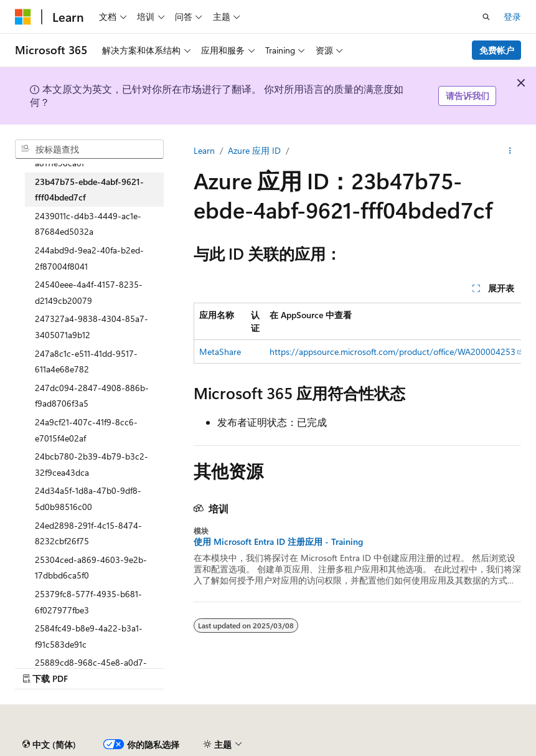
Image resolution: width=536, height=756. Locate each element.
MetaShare (220, 352)
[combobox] (89, 149)
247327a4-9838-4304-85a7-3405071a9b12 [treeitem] (92, 327)
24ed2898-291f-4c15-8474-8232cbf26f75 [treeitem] (88, 533)
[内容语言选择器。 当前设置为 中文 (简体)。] (49, 745)
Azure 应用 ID (254, 150)
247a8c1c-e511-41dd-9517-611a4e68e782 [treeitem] (86, 361)
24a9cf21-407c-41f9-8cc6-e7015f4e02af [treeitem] (86, 430)
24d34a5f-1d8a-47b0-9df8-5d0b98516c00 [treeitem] (88, 498)
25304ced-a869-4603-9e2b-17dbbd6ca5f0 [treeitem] (91, 568)
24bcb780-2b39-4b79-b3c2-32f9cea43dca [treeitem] (92, 464)
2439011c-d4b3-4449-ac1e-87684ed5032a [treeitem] (88, 224)
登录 (512, 17)
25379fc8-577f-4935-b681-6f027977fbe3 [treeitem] (88, 602)
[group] (357, 333)
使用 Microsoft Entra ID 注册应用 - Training (278, 542)
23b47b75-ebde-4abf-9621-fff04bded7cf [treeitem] (89, 190)
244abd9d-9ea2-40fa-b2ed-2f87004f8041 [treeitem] (89, 258)
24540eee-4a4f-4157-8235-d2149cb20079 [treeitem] (89, 292)
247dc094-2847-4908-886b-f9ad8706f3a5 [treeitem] (92, 396)
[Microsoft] (23, 17)
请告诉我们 (468, 96)
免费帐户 (497, 50)
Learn (204, 150)
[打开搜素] (486, 17)
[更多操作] (510, 151)
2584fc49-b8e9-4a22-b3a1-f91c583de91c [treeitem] (89, 636)
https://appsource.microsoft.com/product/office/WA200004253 (393, 352)
